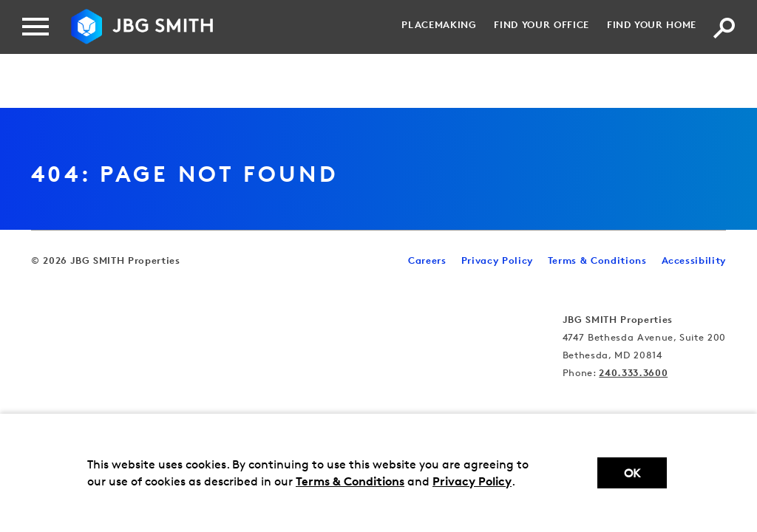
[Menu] (35, 27)
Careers (427, 260)
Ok (632, 473)
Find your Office (541, 24)
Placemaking (439, 24)
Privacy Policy (472, 481)
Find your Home (652, 24)
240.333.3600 (633, 372)
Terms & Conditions (350, 481)
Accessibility (694, 260)
